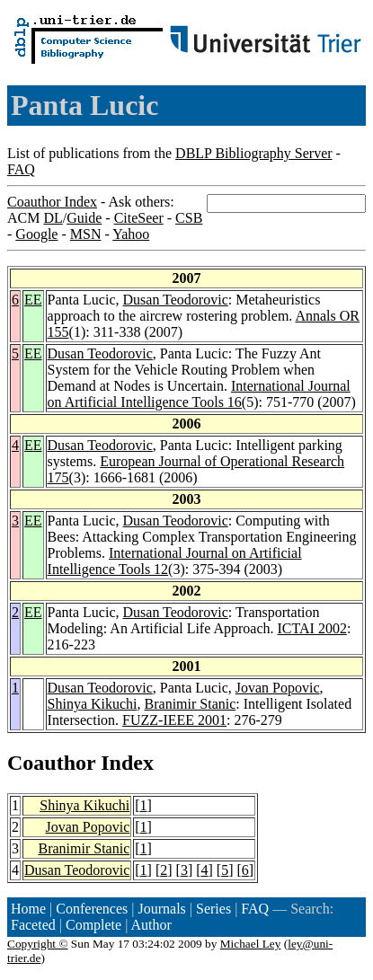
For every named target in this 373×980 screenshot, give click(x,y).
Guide (84, 218)
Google (36, 234)
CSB (189, 218)
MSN (86, 234)
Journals (161, 909)
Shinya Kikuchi (93, 704)
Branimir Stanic (191, 704)
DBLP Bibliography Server (254, 153)
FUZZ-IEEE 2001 (174, 720)
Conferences (92, 909)
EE (33, 300)
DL (53, 218)
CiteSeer (139, 218)
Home (28, 909)
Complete (93, 925)
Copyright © (38, 944)
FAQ (21, 169)
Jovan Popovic (278, 688)
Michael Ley (251, 944)
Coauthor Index (52, 202)
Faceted (33, 925)
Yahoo (131, 234)
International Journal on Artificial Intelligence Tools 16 (199, 394)
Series (213, 909)
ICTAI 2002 (312, 628)
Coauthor (51, 763)
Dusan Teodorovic (176, 300)
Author (151, 925)
